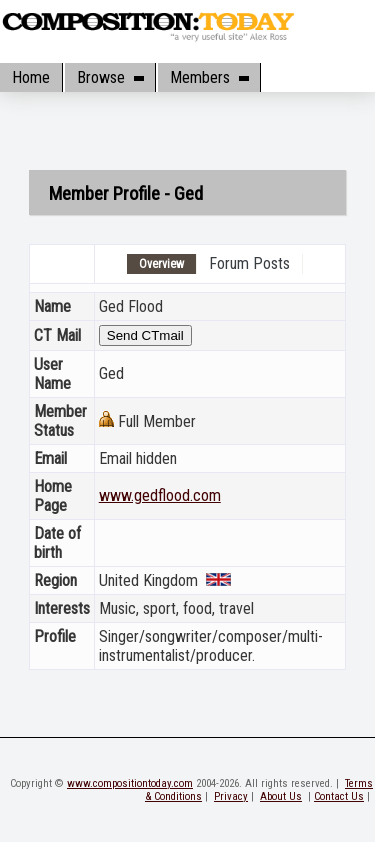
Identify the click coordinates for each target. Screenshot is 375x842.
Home (31, 77)
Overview (161, 264)
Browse (110, 77)
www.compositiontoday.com (130, 783)
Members (209, 77)
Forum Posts (249, 263)
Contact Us (339, 796)
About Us (281, 796)
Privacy (231, 796)
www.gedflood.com (160, 495)
